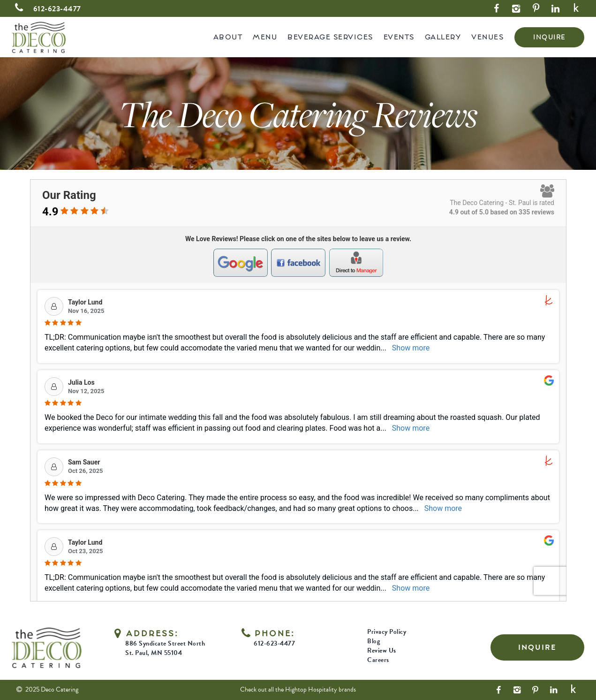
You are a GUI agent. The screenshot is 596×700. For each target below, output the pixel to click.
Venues (487, 37)
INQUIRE (549, 37)
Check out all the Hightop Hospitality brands (298, 689)
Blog (373, 641)
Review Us (382, 651)
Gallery (443, 37)
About (228, 37)
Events (399, 37)
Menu (265, 37)
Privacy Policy (387, 632)
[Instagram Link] (516, 8)
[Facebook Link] (497, 8)
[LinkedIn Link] (556, 8)
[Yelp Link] (577, 8)
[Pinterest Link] (536, 8)
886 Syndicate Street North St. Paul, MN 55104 (165, 648)
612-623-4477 (46, 9)
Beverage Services (330, 37)
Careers (378, 660)
